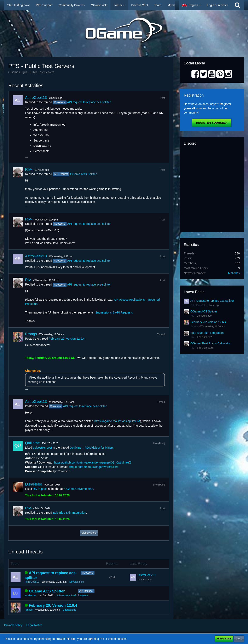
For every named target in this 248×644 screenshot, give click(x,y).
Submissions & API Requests (114, 312)
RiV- (29, 169)
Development (77, 582)
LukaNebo (34, 484)
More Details (224, 639)
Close (239, 639)
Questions (88, 573)
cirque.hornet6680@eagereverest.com (94, 467)
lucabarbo (30, 596)
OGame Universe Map (79, 489)
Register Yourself (212, 123)
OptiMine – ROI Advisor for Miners (92, 448)
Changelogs (69, 610)
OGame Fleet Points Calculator (210, 343)
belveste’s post (42, 448)
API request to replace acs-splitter (89, 102)
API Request (86, 591)
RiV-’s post (40, 489)
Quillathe (32, 443)
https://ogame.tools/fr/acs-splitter (115, 421)
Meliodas (234, 273)
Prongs (31, 334)
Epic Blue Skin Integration (69, 513)
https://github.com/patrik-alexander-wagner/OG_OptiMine (91, 462)
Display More (89, 533)
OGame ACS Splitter (83, 174)
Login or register (217, 5)
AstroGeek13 (36, 98)
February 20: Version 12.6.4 (67, 339)
